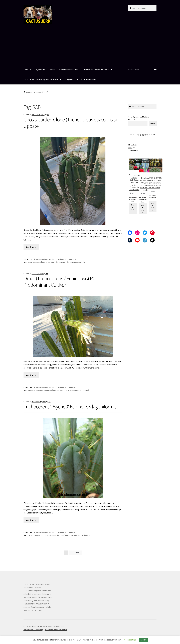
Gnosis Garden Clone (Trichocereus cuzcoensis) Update (70, 123)
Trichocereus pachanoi (58, 390)
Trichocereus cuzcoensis (75, 262)
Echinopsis (40, 390)
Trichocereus (60, 262)
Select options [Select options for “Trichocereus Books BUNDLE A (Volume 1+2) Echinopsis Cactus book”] (133, 208)
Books (52, 70)
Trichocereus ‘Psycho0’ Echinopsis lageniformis (70, 407)
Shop (26, 70)
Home (29, 92)
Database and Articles (86, 79)
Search (153, 124)
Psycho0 (73, 535)
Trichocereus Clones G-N (67, 259)
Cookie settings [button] (130, 640)
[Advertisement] (90, 46)
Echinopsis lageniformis (60, 535)
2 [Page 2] (71, 553)
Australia (31, 390)
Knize (48, 262)
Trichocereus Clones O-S (67, 387)
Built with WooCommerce (56, 630)
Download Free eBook (69, 70)
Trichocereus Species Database (95, 70)
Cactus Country (34, 535)
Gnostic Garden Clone (36, 262)
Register (69, 79)
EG (48, 115)
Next (77, 553)
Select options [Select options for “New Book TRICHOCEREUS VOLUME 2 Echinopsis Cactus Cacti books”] (143, 209)
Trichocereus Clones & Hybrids (45, 259)
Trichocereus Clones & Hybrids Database (41, 79)
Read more (31, 247)
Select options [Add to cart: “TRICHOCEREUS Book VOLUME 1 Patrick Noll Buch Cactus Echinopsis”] (153, 207)
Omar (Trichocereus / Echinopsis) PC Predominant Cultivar (59, 282)
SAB (52, 262)
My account (40, 70)
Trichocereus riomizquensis (79, 390)
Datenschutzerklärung (33, 630)
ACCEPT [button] (143, 640)
